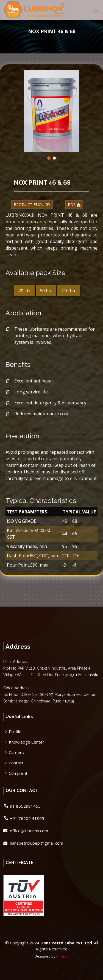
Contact (16, 763)
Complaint (18, 773)
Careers (16, 752)
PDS (74, 205)
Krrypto (62, 956)
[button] (49, 158)
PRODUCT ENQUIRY (32, 205)
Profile (15, 732)
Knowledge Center (27, 742)
